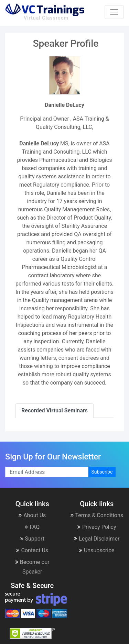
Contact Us (32, 550)
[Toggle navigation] (114, 12)
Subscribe (102, 472)
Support (32, 539)
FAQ (32, 527)
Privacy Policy (97, 527)
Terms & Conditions (97, 515)
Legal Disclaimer (97, 539)
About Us (32, 515)
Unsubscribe (97, 550)
